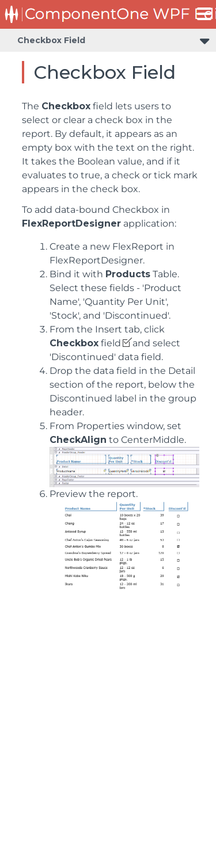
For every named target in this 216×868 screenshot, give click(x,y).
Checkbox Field (51, 40)
